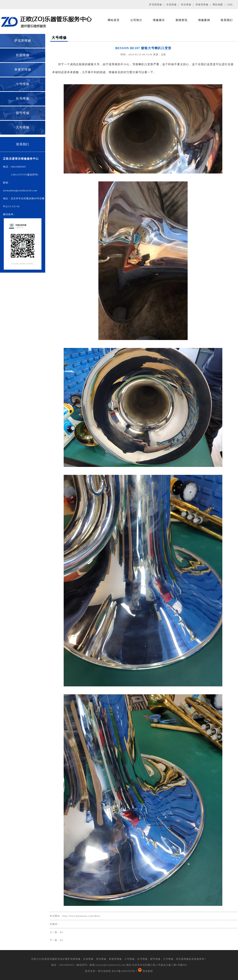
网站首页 (114, 20)
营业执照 (148, 971)
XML (230, 5)
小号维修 (23, 84)
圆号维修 (23, 113)
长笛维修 (172, 5)
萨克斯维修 (156, 5)
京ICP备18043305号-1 (124, 971)
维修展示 (159, 20)
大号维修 (23, 127)
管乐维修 (186, 5)
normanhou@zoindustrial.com (20, 191)
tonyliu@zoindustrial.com (110, 965)
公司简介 (136, 20)
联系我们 (227, 20)
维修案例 (204, 20)
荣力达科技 (104, 971)
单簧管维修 (202, 5)
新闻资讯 (181, 20)
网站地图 (218, 5)
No (62, 932)
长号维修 (23, 98)
